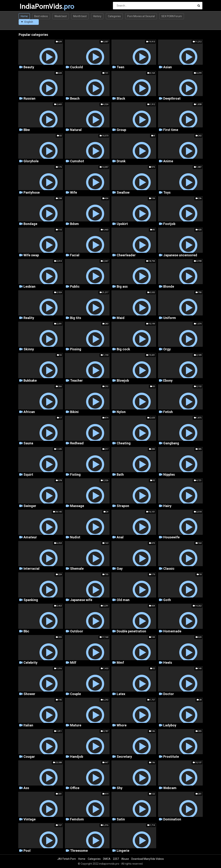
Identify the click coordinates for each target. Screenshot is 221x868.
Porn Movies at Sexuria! (141, 16)
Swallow (123, 193)
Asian (168, 67)
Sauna (28, 443)
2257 (116, 859)
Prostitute (171, 757)
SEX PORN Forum (172, 16)
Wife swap (31, 255)
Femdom (77, 819)
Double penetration (131, 631)
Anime (168, 161)
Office (75, 788)
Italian (28, 725)
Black (121, 99)
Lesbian (29, 287)
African (29, 412)
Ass (26, 788)
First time (171, 130)
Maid (121, 318)
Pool (27, 851)
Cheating (124, 443)
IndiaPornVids (29, 6)
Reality (29, 318)
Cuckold (76, 67)
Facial (75, 255)
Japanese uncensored (180, 255)
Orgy (167, 349)
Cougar (29, 757)
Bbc (26, 631)
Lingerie (123, 851)
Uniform (170, 318)
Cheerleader (126, 255)
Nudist (75, 537)
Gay (120, 569)
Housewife (171, 537)
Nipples (169, 475)
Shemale (77, 569)
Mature (76, 725)
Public (75, 287)
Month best (80, 16)
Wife (74, 193)
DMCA (107, 859)
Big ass (122, 287)
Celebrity (30, 663)
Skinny (29, 349)
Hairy (167, 506)
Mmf (120, 663)
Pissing (76, 349)
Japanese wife (81, 600)
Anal (120, 537)
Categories (114, 16)
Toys (167, 193)
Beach (75, 99)
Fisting (75, 475)
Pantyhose (32, 193)
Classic (169, 569)
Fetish (168, 412)
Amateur (30, 537)
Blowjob (123, 381)
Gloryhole (31, 161)
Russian (29, 99)
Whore (122, 725)
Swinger (30, 506)
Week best (61, 16)
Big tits (76, 318)
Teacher (76, 381)
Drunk (121, 161)
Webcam (170, 788)
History (97, 16)
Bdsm (74, 224)
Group (121, 130)
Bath (120, 475)
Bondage (30, 224)
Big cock (123, 349)
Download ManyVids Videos (148, 859)
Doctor (169, 694)
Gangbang (171, 443)
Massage (77, 506)
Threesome (79, 851)
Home (24, 16)
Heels (168, 663)
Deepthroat (172, 99)
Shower (29, 694)
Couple (75, 694)
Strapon (123, 506)
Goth (167, 600)
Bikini (74, 412)
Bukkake (30, 381)
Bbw (27, 130)
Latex (121, 694)
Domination (172, 819)
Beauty (29, 67)
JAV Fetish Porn (67, 859)
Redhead (77, 443)
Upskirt (122, 224)
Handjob (77, 757)
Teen (120, 67)
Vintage (30, 819)
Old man (123, 600)
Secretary (124, 757)
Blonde (169, 287)
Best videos (41, 16)
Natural (76, 130)
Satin (121, 819)
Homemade (172, 631)
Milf (73, 663)
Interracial (31, 569)
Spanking (31, 600)
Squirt (28, 475)
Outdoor (77, 631)
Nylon (121, 412)
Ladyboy (170, 725)
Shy (120, 788)
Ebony (168, 381)
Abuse (125, 859)
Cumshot (77, 161)
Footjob (169, 224)
